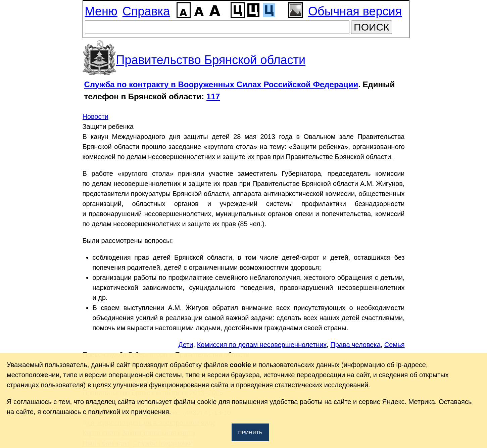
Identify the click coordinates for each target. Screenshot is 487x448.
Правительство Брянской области (211, 60)
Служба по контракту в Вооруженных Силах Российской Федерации (221, 84)
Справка (146, 11)
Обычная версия (355, 11)
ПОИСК (372, 27)
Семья (395, 345)
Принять (250, 432)
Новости (95, 116)
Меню (101, 11)
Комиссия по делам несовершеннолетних (262, 345)
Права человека (355, 345)
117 (213, 96)
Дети (186, 345)
